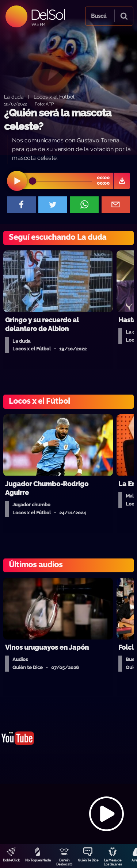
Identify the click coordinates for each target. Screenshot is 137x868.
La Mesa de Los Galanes (113, 862)
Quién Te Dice (88, 860)
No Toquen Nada (38, 860)
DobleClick (11, 860)
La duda (14, 97)
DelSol (48, 14)
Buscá (99, 16)
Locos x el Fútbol (54, 97)
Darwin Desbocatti (64, 862)
